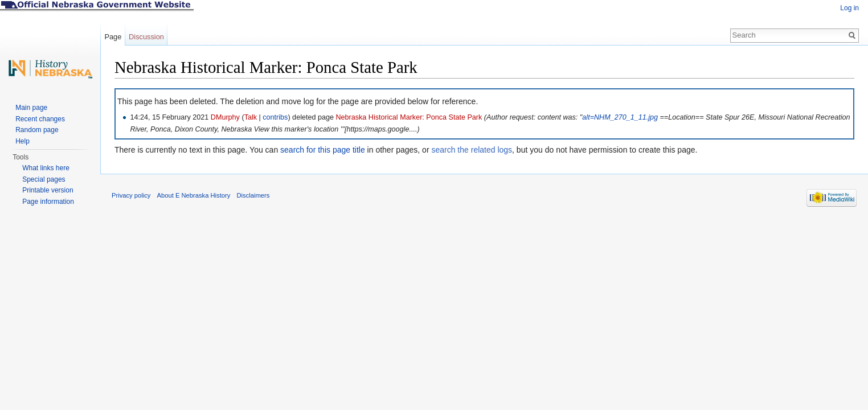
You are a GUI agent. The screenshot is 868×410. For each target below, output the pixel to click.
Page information (48, 202)
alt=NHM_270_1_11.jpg (620, 117)
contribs (275, 117)
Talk (251, 117)
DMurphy (225, 117)
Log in (849, 8)
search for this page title (323, 150)
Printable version (48, 190)
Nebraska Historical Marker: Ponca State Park (409, 117)
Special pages (44, 179)
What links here (46, 168)
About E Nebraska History (194, 195)
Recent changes (40, 119)
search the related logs (472, 150)
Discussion (146, 37)
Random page (37, 130)
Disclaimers (253, 195)
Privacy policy (131, 195)
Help (22, 141)
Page (113, 37)
